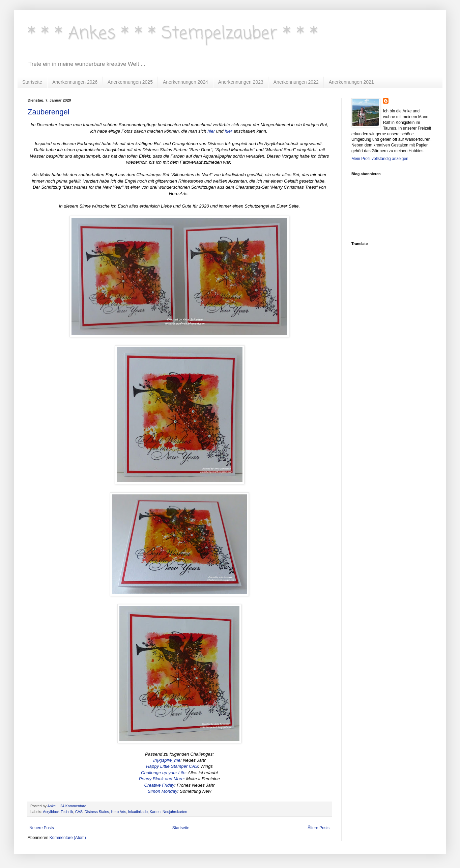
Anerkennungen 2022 (296, 82)
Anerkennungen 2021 (351, 82)
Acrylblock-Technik (58, 812)
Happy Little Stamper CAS (172, 766)
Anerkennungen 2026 (75, 82)
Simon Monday (163, 791)
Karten (155, 812)
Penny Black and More (161, 779)
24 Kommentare (74, 806)
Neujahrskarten (175, 812)
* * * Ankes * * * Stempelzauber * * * (173, 34)
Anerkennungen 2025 (130, 82)
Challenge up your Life (163, 773)
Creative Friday (159, 785)
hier (211, 131)
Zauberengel (49, 112)
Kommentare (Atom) (68, 838)
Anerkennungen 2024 (185, 82)
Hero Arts (119, 812)
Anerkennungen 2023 (241, 82)
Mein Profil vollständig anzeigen (380, 159)
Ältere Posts (319, 828)
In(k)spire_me (167, 760)
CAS (79, 812)
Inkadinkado (138, 812)
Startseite (32, 82)
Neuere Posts (42, 828)
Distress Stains (97, 812)
